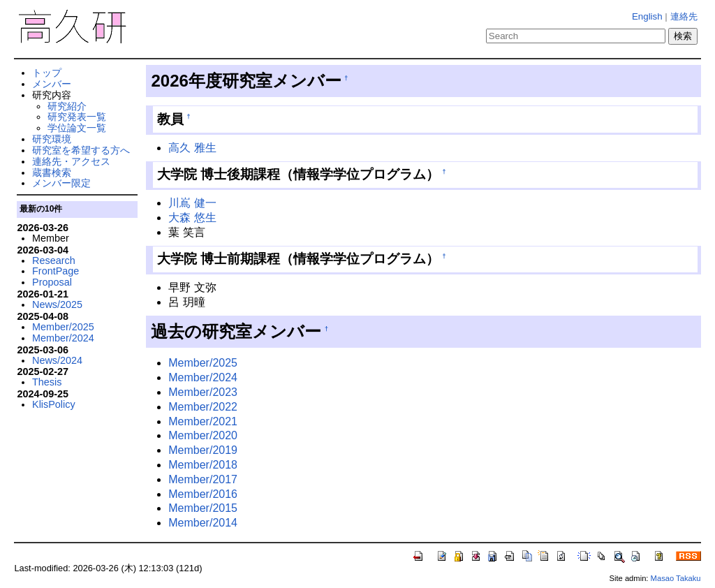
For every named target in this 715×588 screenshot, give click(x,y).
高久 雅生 (192, 148)
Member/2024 (203, 377)
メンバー (52, 84)
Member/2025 (203, 363)
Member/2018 (203, 465)
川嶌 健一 (192, 203)
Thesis (47, 382)
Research (54, 260)
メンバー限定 (61, 183)
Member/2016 (203, 494)
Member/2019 (203, 450)
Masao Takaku (676, 578)
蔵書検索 (52, 172)
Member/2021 (203, 421)
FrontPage (56, 271)
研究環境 (52, 139)
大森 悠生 (192, 218)
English (647, 16)
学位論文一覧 (77, 128)
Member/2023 (203, 392)
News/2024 (57, 360)
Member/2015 (203, 508)
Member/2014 (203, 523)
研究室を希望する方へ (81, 150)
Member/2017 (203, 479)
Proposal (52, 282)
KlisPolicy (54, 404)
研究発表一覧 (77, 117)
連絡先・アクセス (71, 161)
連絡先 (684, 16)
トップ (47, 73)
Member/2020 (203, 435)
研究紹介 (67, 106)
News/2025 (57, 304)
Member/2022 (203, 407)
